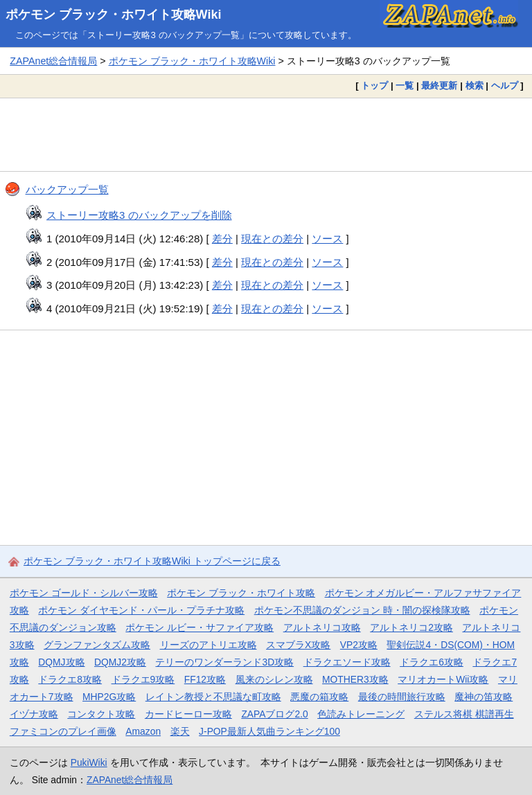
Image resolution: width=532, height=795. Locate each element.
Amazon (143, 731)
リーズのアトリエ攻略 (209, 645)
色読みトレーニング (361, 714)
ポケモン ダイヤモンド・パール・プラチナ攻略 (141, 610)
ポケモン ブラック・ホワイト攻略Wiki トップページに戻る (152, 561)
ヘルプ (505, 86)
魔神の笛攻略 (484, 697)
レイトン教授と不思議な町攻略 (213, 697)
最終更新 (439, 86)
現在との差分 (272, 239)
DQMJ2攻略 (120, 662)
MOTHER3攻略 (355, 679)
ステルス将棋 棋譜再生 (464, 714)
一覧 (405, 86)
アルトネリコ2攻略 (411, 627)
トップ (374, 86)
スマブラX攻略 (298, 645)
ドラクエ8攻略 (70, 679)
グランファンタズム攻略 (97, 645)
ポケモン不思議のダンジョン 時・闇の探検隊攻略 (362, 610)
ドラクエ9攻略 (143, 679)
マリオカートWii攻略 (443, 679)
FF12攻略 (205, 679)
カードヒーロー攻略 (188, 714)
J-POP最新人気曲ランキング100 (269, 731)
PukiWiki (89, 762)
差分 (222, 239)
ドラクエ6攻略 (432, 662)
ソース (327, 239)
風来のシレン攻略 (274, 679)
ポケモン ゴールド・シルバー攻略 (84, 593)
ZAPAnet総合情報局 (53, 61)
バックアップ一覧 (67, 189)
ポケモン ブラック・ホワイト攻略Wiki (114, 15)
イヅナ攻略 (34, 714)
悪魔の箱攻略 (319, 697)
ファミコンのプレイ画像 (63, 731)
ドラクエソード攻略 (347, 662)
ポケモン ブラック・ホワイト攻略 (241, 593)
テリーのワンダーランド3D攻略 (224, 662)
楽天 (180, 731)
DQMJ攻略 (61, 662)
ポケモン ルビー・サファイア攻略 (199, 627)
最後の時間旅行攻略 (402, 697)
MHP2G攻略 (109, 697)
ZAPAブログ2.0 (274, 714)
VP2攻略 (359, 645)
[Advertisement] (266, 134)
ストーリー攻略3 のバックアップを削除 (139, 215)
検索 (475, 86)
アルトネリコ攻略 (322, 627)
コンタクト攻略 (101, 714)
